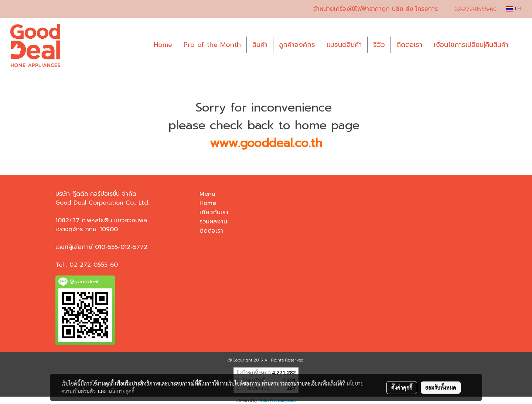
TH (513, 9)
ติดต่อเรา (409, 45)
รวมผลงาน (213, 222)
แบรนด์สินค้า (344, 45)
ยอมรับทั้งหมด (441, 387)
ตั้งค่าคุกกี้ (402, 387)
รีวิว (379, 45)
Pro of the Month (212, 45)
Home (163, 45)
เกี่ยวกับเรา (214, 212)
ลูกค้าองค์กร (297, 45)
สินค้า (260, 45)
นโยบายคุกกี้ (122, 391)
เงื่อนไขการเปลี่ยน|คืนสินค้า (471, 45)
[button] (521, 45)
